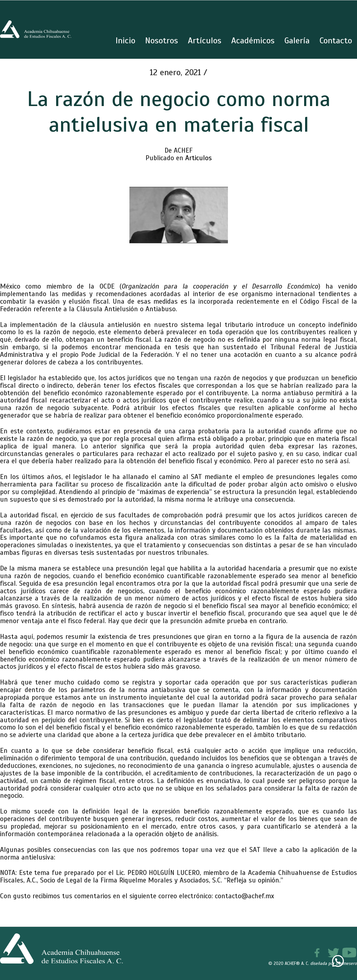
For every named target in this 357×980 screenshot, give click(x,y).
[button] (338, 961)
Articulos (199, 158)
